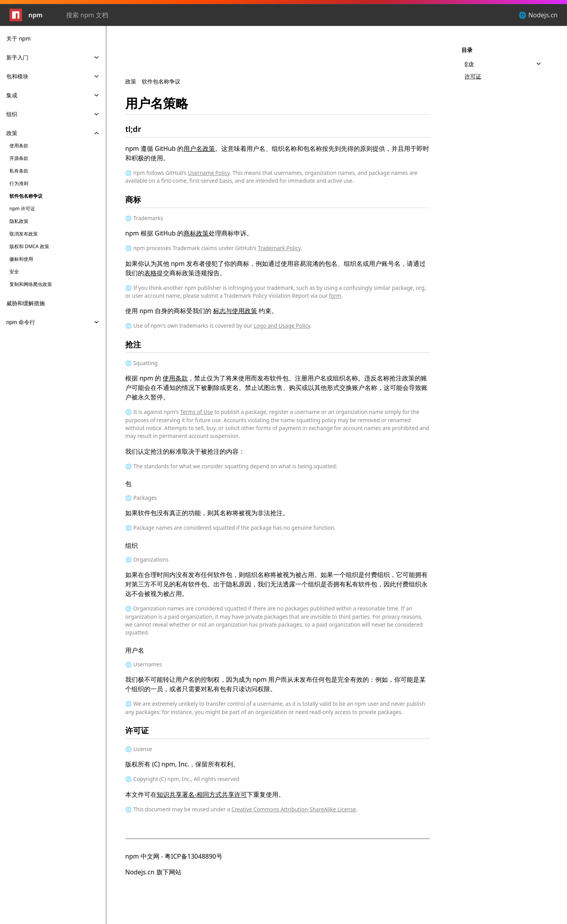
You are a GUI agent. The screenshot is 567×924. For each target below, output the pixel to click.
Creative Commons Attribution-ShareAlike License (294, 809)
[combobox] (109, 15)
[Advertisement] (278, 61)
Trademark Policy (279, 248)
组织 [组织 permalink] (136, 545)
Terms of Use (197, 412)
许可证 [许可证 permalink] (142, 730)
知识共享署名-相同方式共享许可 (202, 794)
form (335, 296)
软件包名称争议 (161, 81)
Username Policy (209, 173)
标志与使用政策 (235, 311)
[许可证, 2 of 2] (503, 76)
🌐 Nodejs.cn (538, 15)
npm (26, 15)
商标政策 (196, 233)
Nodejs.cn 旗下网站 (153, 872)
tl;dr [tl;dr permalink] (138, 129)
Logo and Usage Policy (282, 326)
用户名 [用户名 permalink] (139, 650)
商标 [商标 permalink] (138, 199)
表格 (150, 273)
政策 (131, 81)
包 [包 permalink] (133, 484)
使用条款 (175, 378)
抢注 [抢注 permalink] (138, 344)
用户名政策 (199, 148)
